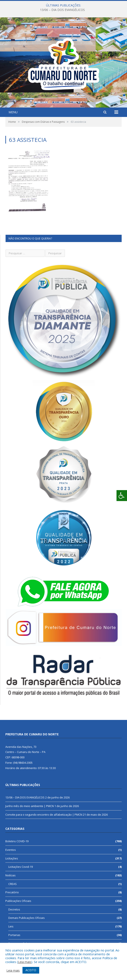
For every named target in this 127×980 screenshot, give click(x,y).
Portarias (14, 935)
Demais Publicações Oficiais (27, 918)
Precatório (12, 892)
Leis (11, 926)
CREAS (13, 884)
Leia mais (25, 962)
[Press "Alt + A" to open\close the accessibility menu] (122, 496)
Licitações (12, 858)
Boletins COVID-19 (17, 841)
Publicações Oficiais (18, 901)
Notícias (10, 875)
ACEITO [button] (31, 970)
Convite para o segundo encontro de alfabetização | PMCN (44, 815)
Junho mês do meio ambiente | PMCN (30, 806)
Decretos (14, 909)
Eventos (11, 850)
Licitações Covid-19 (21, 867)
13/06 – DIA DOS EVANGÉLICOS (62, 10)
